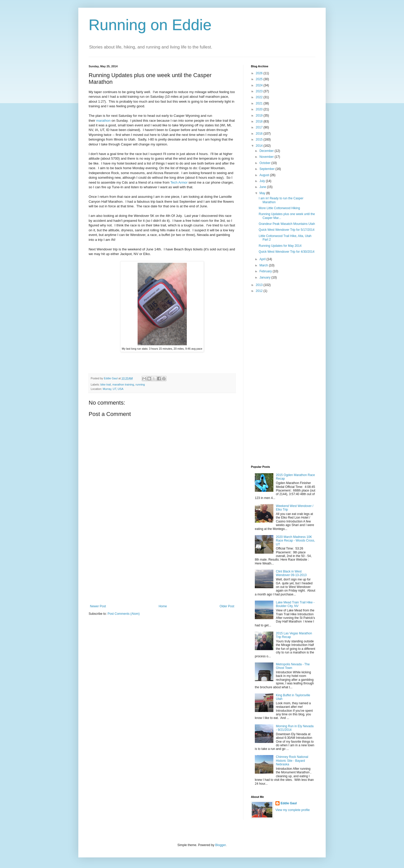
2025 (260, 79)
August (265, 175)
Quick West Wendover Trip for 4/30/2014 (287, 252)
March (264, 265)
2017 (260, 127)
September (267, 169)
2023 (260, 91)
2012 (260, 291)
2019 (260, 116)
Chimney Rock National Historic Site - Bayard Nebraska (292, 761)
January (265, 277)
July (263, 181)
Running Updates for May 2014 (280, 246)
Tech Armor (179, 182)
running (140, 384)
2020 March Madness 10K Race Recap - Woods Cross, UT (296, 541)
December (267, 151)
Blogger (220, 845)
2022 (260, 97)
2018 (260, 121)
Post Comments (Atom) (124, 614)
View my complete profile (293, 810)
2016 (260, 134)
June (263, 187)
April (263, 259)
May (263, 193)
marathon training (123, 384)
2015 (260, 140)
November (267, 157)
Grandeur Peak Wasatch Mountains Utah (287, 224)
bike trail (106, 384)
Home (163, 606)
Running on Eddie (150, 25)
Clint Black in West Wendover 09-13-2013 (291, 573)
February (266, 271)
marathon (103, 121)
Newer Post (98, 606)
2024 (260, 85)
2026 (260, 73)
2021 (260, 103)
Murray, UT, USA (113, 389)
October (265, 163)
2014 (260, 146)
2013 (260, 285)
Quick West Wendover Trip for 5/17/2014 (287, 230)
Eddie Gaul (289, 803)
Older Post (227, 606)
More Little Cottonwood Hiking (279, 208)
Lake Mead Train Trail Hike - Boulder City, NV (295, 604)
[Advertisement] (162, 566)
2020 (260, 109)
